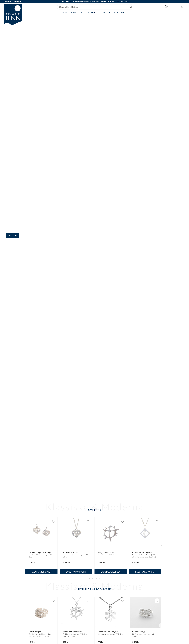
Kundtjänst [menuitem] (120, 12)
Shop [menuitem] (74, 12)
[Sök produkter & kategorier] (92, 7)
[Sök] (131, 7)
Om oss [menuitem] (106, 12)
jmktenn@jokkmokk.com (85, 2)
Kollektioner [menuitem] (89, 12)
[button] (174, 6)
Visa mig (12, 235)
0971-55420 (66, 2)
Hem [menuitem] (65, 12)
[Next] (161, 546)
